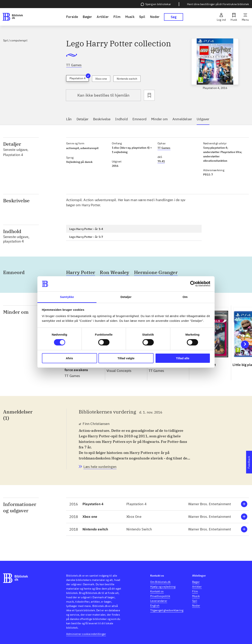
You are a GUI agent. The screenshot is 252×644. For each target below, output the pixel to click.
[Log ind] (221, 17)
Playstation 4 (79, 78)
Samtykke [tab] (67, 297)
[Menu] (245, 17)
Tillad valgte (126, 358)
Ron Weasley (114, 272)
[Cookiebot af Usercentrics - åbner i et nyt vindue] (193, 284)
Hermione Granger (156, 272)
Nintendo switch (127, 79)
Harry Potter (81, 272)
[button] (157, 504)
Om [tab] (185, 297)
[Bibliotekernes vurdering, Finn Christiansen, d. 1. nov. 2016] (100, 467)
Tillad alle (183, 358)
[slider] (215, 68)
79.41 (161, 161)
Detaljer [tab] (126, 297)
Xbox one (101, 79)
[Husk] (234, 17)
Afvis (69, 358)
